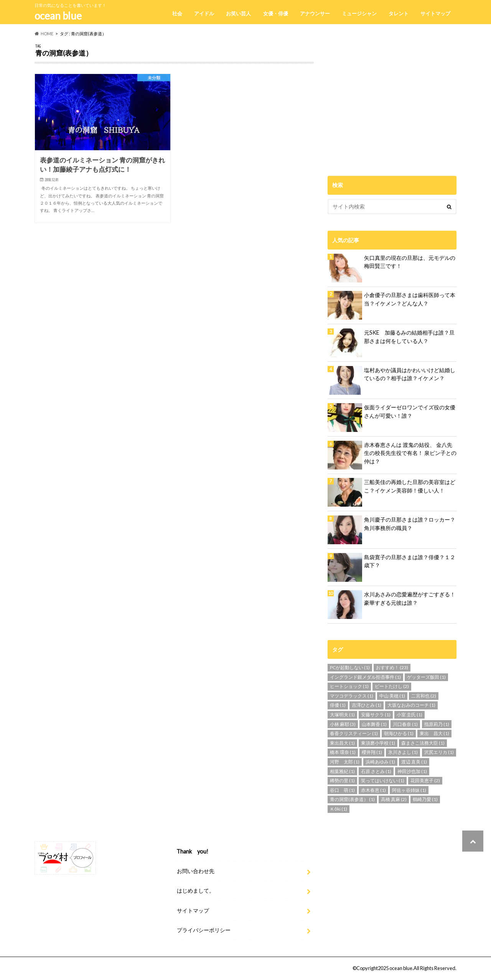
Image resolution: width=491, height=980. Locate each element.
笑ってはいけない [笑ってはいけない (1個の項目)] (383, 781)
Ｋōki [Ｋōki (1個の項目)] (339, 809)
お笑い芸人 (238, 13)
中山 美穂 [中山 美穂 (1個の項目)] (392, 696)
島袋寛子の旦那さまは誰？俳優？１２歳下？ (410, 561)
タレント (399, 13)
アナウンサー (315, 13)
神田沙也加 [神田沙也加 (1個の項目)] (412, 771)
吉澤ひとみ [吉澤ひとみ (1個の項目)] (367, 705)
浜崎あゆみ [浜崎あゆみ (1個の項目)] (380, 762)
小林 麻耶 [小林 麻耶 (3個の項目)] (343, 724)
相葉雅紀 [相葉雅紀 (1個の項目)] (342, 771)
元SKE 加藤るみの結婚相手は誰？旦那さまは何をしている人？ (409, 337)
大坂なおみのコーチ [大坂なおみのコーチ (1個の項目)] (411, 705)
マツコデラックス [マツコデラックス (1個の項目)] (352, 696)
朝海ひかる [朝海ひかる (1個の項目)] (399, 733)
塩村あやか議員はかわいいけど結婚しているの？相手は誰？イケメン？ (410, 374)
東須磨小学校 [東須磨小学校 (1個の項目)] (378, 743)
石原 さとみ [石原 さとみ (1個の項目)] (376, 771)
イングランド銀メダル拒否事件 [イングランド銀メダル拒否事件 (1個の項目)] (365, 677)
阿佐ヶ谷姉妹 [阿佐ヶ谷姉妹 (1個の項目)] (409, 790)
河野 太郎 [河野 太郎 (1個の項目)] (345, 762)
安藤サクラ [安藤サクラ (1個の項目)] (376, 715)
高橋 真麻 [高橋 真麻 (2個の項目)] (394, 799)
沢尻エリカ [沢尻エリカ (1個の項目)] (439, 752)
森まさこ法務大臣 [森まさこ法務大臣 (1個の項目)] (423, 743)
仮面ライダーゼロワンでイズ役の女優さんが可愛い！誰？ (410, 411)
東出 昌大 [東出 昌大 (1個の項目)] (434, 733)
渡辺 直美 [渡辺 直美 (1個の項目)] (414, 762)
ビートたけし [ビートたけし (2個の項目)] (392, 686)
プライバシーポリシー (204, 930)
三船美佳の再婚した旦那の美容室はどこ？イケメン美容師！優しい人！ (410, 486)
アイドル (204, 13)
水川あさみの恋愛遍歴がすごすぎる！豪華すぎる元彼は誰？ (410, 598)
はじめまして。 (196, 891)
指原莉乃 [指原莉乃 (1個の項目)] (437, 724)
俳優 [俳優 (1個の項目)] (338, 705)
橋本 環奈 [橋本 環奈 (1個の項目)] (343, 752)
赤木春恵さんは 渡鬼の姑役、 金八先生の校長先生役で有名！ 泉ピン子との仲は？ (410, 453)
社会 (177, 13)
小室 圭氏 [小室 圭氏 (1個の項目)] (409, 715)
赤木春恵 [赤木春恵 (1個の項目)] (373, 790)
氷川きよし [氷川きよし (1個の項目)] (403, 752)
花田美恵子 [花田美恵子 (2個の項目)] (425, 781)
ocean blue (58, 16)
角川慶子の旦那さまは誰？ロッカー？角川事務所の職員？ (410, 524)
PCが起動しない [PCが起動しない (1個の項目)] (350, 667)
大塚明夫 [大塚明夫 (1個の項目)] (342, 715)
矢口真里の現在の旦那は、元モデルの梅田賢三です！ (410, 262)
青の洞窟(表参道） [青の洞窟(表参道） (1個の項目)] (352, 799)
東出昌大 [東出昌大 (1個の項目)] (342, 743)
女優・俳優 (276, 13)
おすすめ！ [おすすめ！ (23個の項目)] (392, 667)
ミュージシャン (359, 13)
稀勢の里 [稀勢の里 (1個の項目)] (342, 781)
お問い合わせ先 (196, 871)
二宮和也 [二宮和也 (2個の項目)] (424, 696)
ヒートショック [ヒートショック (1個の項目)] (349, 686)
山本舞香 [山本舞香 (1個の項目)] (374, 724)
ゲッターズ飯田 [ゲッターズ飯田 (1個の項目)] (426, 677)
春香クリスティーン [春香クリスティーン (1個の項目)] (354, 733)
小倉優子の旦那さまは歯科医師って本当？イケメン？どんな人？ (410, 299)
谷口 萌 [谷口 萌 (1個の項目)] (342, 790)
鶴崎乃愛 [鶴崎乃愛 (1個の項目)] (425, 799)
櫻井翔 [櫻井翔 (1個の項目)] (372, 752)
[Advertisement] (392, 97)
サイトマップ (435, 13)
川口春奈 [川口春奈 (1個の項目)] (405, 724)
